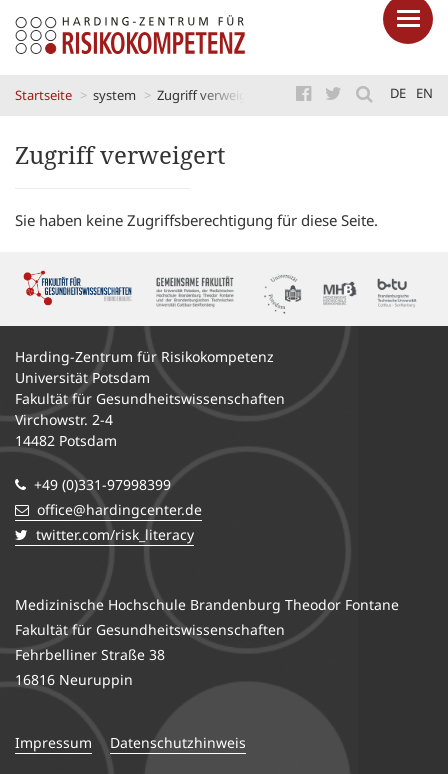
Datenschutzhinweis (178, 742)
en (424, 93)
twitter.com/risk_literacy (104, 534)
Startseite (43, 95)
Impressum (53, 742)
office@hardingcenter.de (108, 509)
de (398, 93)
